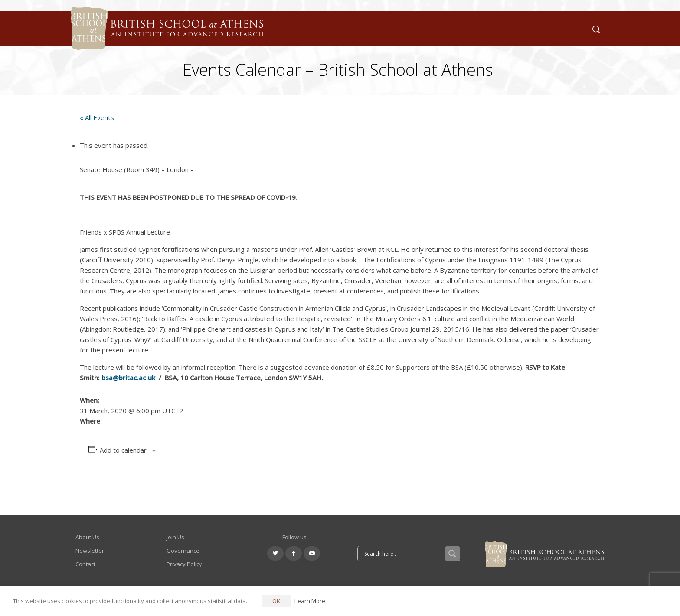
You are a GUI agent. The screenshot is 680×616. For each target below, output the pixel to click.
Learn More (310, 601)
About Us (87, 537)
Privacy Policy (184, 564)
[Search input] (404, 554)
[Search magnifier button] (452, 554)
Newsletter (90, 551)
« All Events (97, 117)
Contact (85, 564)
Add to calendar (123, 450)
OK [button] (276, 601)
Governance (183, 551)
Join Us (175, 537)
